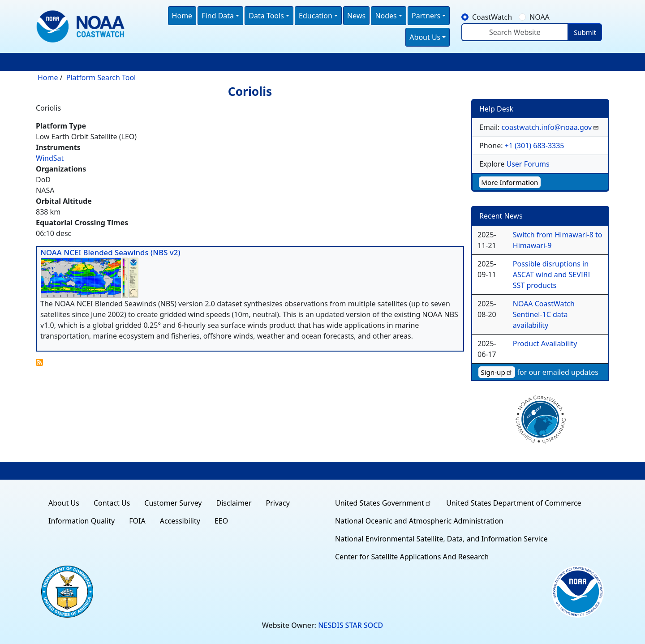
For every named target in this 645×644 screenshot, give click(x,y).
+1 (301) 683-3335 (535, 146)
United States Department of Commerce (514, 503)
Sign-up (497, 372)
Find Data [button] (218, 16)
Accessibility (180, 521)
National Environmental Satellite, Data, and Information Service (441, 539)
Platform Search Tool (101, 77)
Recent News (501, 216)
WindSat (50, 158)
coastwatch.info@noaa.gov (551, 127)
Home (182, 16)
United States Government (383, 503)
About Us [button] (425, 37)
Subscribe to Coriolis (39, 362)
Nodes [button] (386, 16)
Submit (585, 32)
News (356, 16)
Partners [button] (426, 16)
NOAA (540, 17)
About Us (64, 503)
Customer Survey (173, 503)
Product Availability (545, 343)
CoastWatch (492, 17)
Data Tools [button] (266, 16)
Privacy (278, 503)
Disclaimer (234, 503)
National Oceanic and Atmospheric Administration (419, 521)
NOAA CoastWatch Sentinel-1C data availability (544, 314)
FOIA (137, 521)
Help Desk (496, 109)
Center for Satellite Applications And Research (412, 557)
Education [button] (316, 16)
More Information (510, 182)
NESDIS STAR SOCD (350, 625)
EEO (221, 521)
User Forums (528, 164)
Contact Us (112, 503)
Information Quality (82, 521)
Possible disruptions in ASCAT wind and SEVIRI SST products (552, 275)
